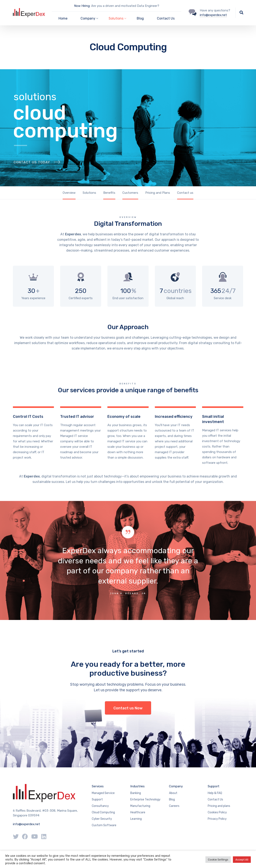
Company (176, 786)
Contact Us (166, 18)
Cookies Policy (217, 812)
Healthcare (138, 812)
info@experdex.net (213, 15)
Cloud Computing (103, 812)
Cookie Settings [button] (218, 860)
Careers (174, 806)
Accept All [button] (242, 860)
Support (97, 799)
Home (63, 18)
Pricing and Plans (158, 193)
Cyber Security (102, 819)
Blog (140, 18)
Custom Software (104, 825)
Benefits (109, 193)
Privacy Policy (217, 819)
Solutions (89, 193)
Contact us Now (128, 708)
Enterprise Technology (145, 799)
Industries (137, 786)
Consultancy (100, 806)
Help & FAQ (215, 793)
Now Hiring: (82, 6)
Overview (69, 193)
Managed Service (103, 793)
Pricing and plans (219, 806)
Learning (136, 819)
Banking (136, 793)
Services (98, 786)
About (173, 793)
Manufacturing (140, 806)
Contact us (185, 193)
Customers (130, 193)
